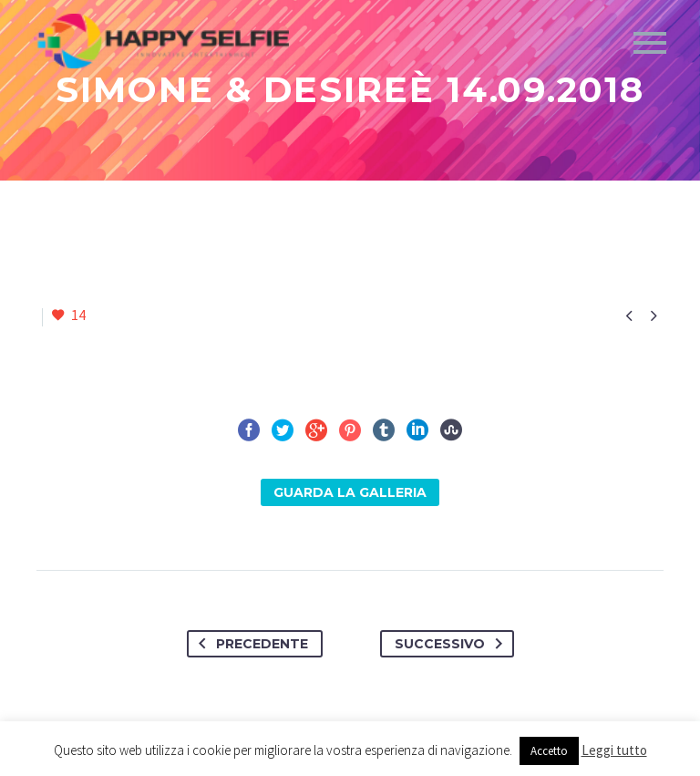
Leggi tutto (614, 750)
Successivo (452, 644)
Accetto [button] (549, 751)
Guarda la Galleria (350, 492)
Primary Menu (650, 43)
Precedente (250, 644)
